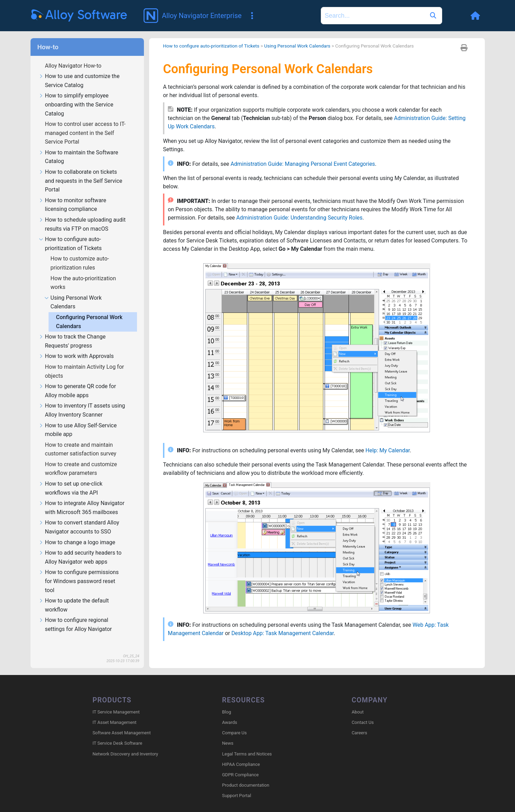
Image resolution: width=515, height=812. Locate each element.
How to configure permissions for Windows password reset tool (79, 571)
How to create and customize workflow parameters (81, 459)
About (358, 702)
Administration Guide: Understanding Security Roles (300, 208)
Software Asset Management (122, 723)
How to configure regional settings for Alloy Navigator (75, 615)
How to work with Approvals (76, 346)
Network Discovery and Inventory (125, 744)
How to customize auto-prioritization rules (80, 253)
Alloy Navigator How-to (74, 56)
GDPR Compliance (240, 765)
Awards (229, 712)
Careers (359, 723)
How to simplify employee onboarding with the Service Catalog (76, 95)
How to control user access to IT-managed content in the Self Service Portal (85, 123)
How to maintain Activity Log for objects (85, 361)
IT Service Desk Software (117, 733)
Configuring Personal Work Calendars (89, 312)
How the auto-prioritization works (83, 273)
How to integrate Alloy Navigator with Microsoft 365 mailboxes (82, 498)
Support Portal (237, 786)
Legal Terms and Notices (247, 744)
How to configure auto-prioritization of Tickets (70, 234)
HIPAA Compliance (241, 754)
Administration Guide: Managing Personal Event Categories (304, 154)
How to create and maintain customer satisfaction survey (81, 439)
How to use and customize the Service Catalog (79, 71)
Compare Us (234, 723)
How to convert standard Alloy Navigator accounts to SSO (79, 517)
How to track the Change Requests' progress (72, 331)
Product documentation (246, 775)
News (228, 733)
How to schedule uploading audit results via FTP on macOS (82, 214)
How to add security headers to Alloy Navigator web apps (80, 547)
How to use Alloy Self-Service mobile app (78, 420)
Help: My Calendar (389, 441)
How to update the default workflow (74, 595)
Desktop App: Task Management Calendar (283, 624)
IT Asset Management (115, 712)
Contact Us (363, 712)
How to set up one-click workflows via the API (71, 478)
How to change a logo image (77, 533)
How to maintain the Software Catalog (79, 147)
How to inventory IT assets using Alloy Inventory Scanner (82, 400)
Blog (226, 702)
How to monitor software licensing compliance (73, 195)
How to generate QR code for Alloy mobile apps (78, 381)
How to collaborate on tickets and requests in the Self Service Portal (81, 171)
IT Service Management (116, 702)
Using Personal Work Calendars (73, 292)
